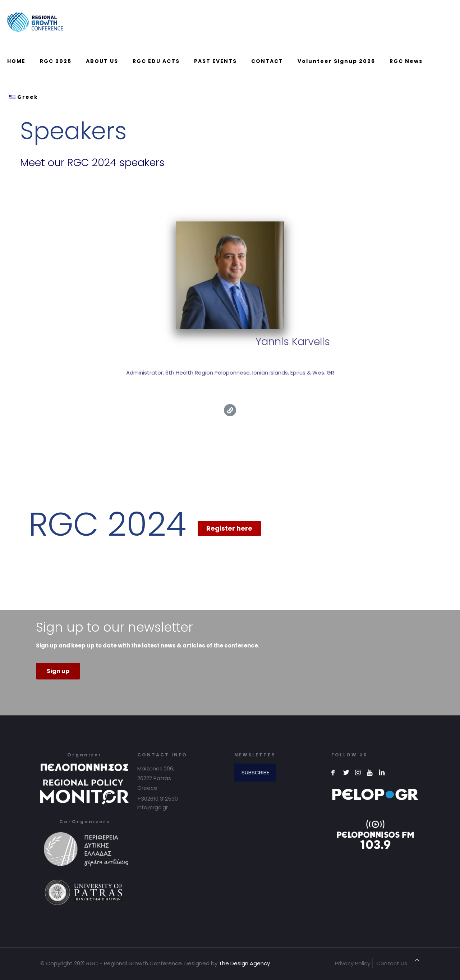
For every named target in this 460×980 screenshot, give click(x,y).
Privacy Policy (353, 963)
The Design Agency (244, 963)
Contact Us (392, 963)
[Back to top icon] (417, 960)
